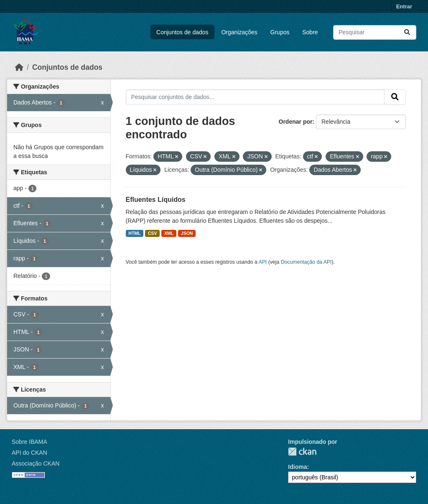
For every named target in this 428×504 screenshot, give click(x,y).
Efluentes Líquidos (156, 200)
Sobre (310, 32)
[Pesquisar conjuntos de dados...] (375, 32)
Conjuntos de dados (182, 32)
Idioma (297, 467)
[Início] (19, 67)
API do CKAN (29, 453)
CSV (153, 233)
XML (169, 233)
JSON (187, 233)
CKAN (302, 452)
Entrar (404, 6)
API (263, 262)
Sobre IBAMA (29, 442)
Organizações (239, 32)
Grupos (280, 32)
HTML (134, 233)
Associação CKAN (36, 463)
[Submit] (407, 32)
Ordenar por (296, 122)
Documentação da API (306, 262)
